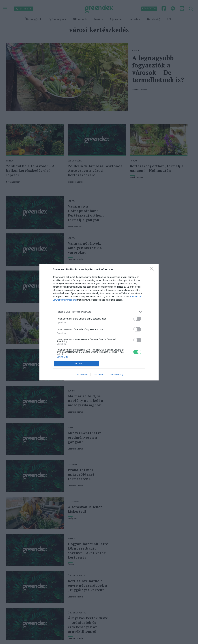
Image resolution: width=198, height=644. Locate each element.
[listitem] (99, 312)
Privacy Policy (116, 375)
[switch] (137, 319)
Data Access (99, 375)
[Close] (153, 270)
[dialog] (99, 322)
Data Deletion (81, 375)
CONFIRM (77, 363)
